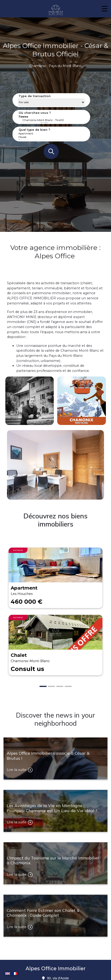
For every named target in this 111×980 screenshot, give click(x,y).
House (51, 137)
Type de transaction (35, 96)
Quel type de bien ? (34, 130)
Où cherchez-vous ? (35, 113)
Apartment (51, 134)
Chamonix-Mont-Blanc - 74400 (51, 120)
